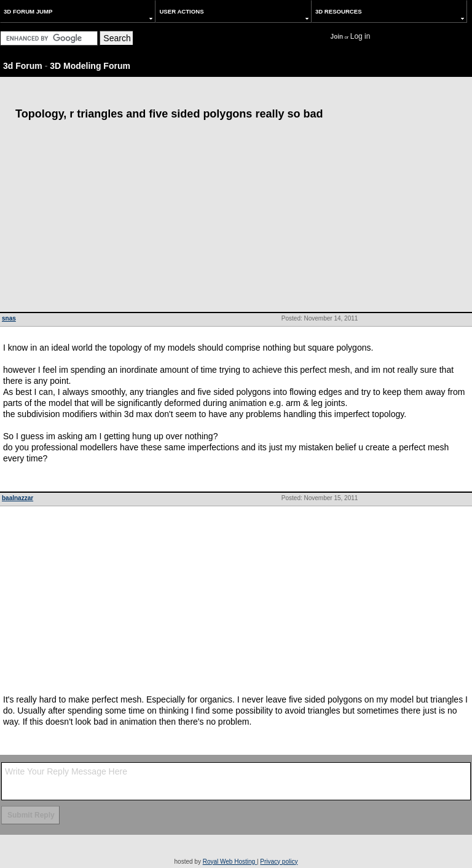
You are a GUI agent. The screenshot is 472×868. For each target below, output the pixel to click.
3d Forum (23, 66)
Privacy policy (279, 862)
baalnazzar (18, 498)
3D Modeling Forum (90, 66)
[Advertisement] (236, 220)
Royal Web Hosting (230, 862)
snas (9, 318)
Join (337, 37)
